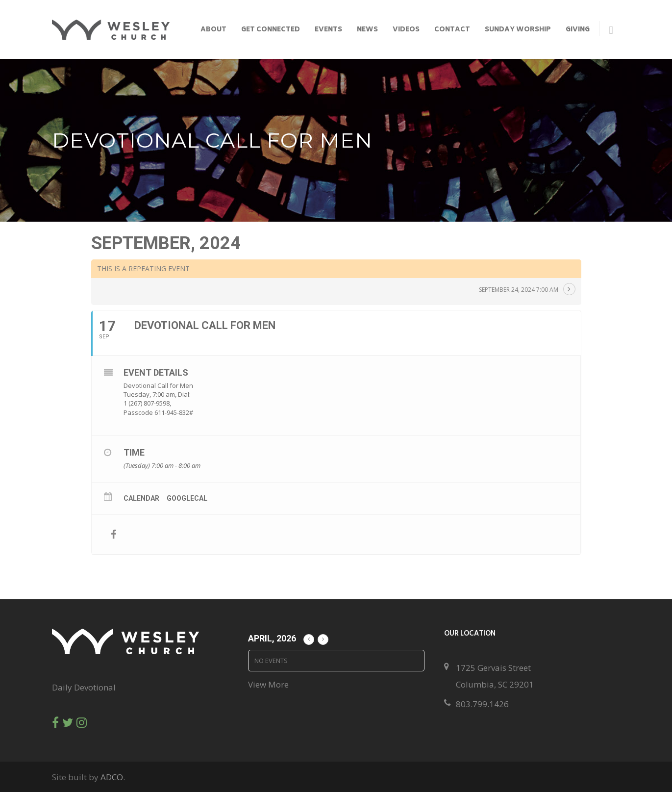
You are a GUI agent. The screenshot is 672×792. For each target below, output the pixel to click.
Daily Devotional (84, 687)
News (367, 30)
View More (268, 684)
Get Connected (271, 30)
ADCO (112, 777)
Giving (578, 30)
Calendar (141, 498)
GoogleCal (187, 498)
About (213, 30)
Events (328, 30)
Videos (406, 30)
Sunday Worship (518, 30)
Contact (452, 30)
